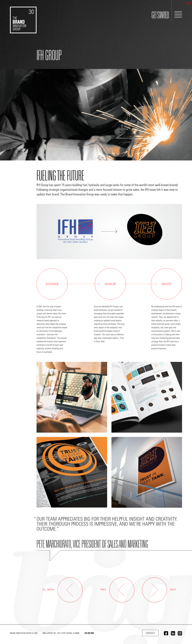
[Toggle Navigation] (178, 14)
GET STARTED (160, 16)
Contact (150, 633)
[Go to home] (23, 17)
